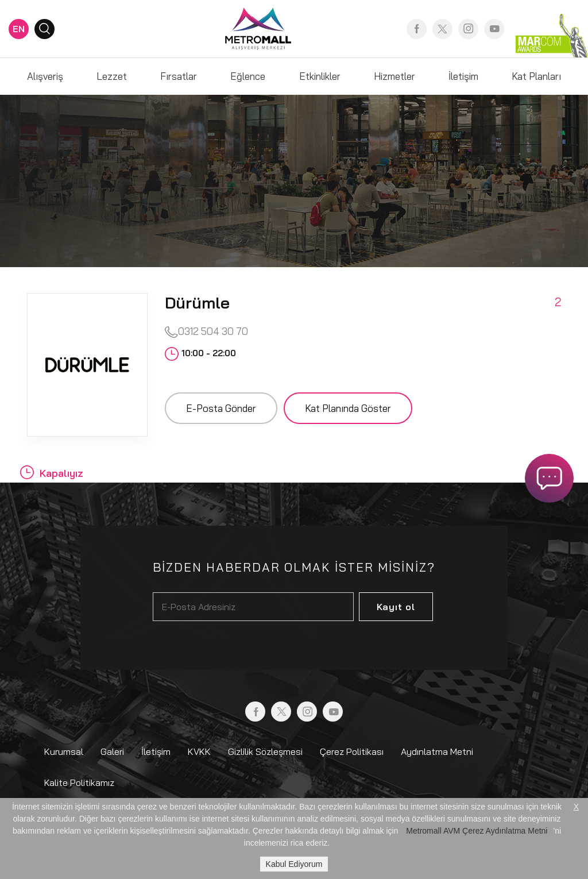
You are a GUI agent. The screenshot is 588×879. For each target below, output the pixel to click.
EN (19, 29)
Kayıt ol (396, 607)
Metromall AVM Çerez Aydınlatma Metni (477, 831)
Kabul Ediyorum (294, 864)
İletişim (463, 76)
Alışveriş (45, 76)
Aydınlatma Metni (437, 751)
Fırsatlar (179, 76)
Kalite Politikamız (79, 782)
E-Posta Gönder (221, 408)
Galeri (112, 751)
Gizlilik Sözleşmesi (265, 751)
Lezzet (112, 76)
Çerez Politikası (352, 751)
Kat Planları (536, 76)
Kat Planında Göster (348, 408)
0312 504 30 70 (206, 332)
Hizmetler (394, 76)
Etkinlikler (320, 76)
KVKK (199, 751)
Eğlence (248, 76)
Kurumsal (64, 751)
